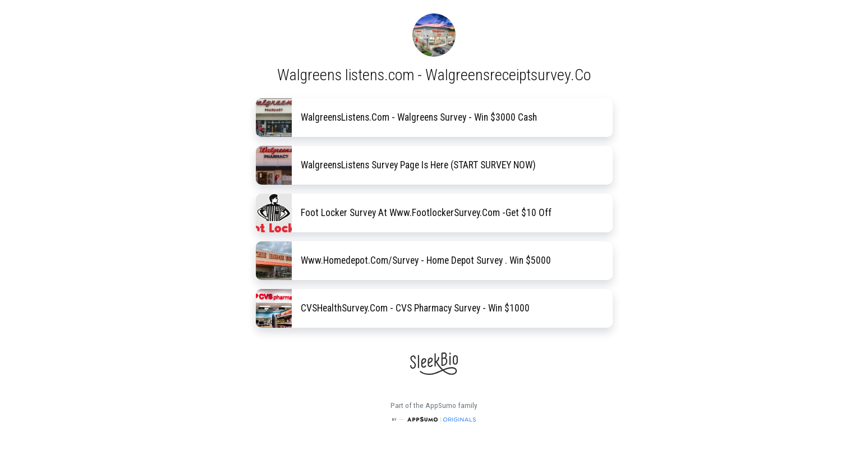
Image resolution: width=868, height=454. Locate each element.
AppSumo (442, 405)
